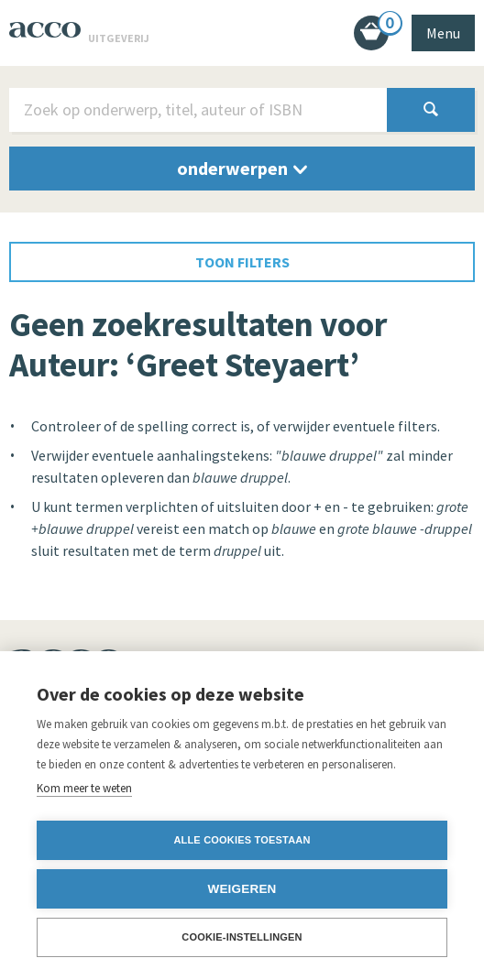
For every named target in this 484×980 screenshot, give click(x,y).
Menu (443, 33)
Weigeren (242, 889)
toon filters (242, 262)
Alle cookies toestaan (242, 840)
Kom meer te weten (84, 788)
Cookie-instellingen (242, 937)
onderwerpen (242, 168)
